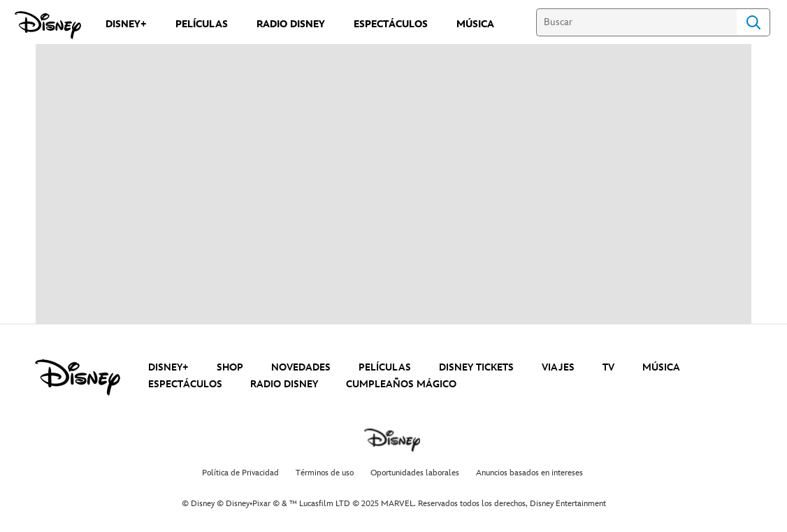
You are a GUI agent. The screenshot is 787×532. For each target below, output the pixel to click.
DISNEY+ (168, 367)
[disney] (78, 378)
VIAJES (558, 367)
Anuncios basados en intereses (529, 473)
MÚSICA (661, 367)
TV (608, 367)
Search (753, 22)
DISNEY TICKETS (476, 367)
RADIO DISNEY (284, 384)
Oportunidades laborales (415, 473)
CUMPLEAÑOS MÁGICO (401, 384)
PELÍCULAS (385, 367)
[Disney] (48, 25)
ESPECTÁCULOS (185, 384)
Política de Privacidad (240, 473)
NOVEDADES (301, 367)
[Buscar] (636, 22)
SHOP (230, 367)
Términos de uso (325, 473)
